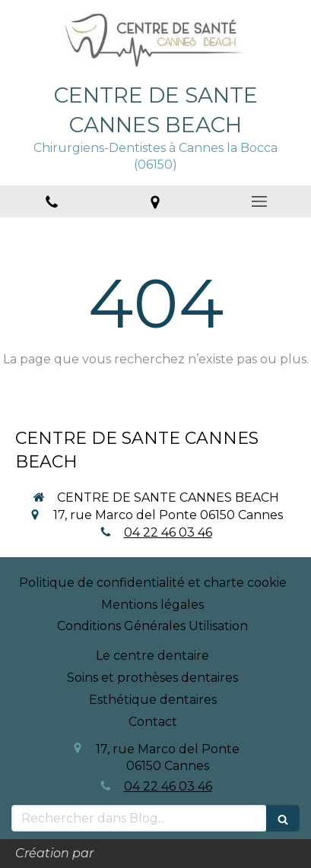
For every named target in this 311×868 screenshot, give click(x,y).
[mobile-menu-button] (259, 201)
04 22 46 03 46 (168, 532)
